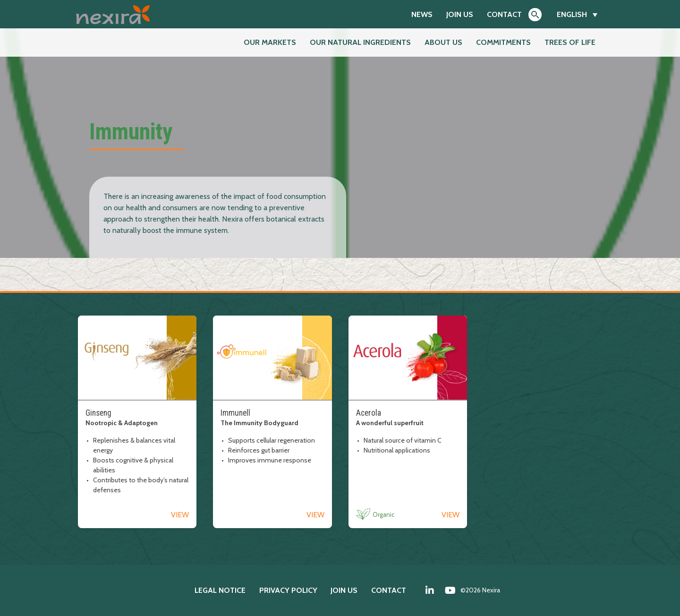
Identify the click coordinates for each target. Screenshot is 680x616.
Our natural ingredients (360, 42)
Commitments (503, 42)
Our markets (270, 42)
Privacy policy (288, 590)
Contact (504, 14)
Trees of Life (570, 42)
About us (443, 42)
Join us (460, 14)
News (422, 14)
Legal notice (220, 590)
